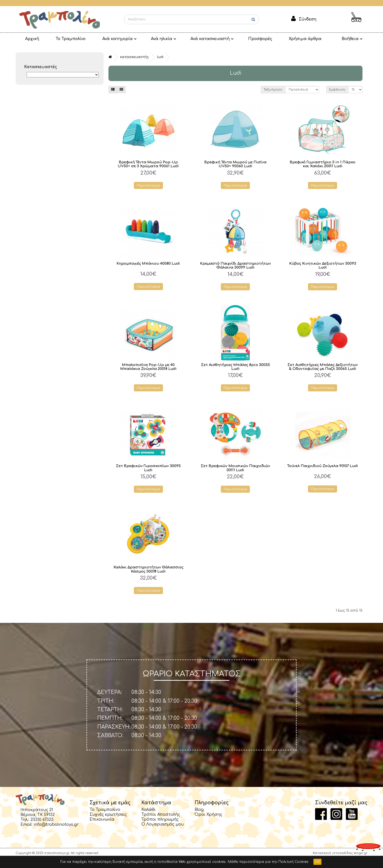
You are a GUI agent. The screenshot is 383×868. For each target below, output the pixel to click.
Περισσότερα (148, 185)
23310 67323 (42, 828)
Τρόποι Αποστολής (161, 823)
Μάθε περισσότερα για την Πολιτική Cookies (268, 862)
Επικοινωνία (102, 828)
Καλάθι (149, 818)
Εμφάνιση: (337, 90)
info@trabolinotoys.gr (56, 833)
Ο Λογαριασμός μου (163, 833)
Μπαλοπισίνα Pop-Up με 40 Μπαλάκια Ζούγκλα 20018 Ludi (148, 371)
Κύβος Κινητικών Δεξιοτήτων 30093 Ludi (323, 265)
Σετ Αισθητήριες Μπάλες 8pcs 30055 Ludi (235, 371)
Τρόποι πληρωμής (160, 828)
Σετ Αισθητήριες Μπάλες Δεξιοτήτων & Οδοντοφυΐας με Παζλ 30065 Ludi (323, 373)
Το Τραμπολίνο (63, 39)
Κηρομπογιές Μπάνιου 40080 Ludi (148, 263)
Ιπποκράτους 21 (37, 819)
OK (317, 862)
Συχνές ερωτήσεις (108, 823)
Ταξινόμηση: (273, 90)
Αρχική (29, 39)
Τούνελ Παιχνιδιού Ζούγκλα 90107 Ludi (323, 477)
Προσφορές (238, 39)
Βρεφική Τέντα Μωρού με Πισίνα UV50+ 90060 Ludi (235, 164)
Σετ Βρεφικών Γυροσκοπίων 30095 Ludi (148, 477)
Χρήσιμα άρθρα (280, 39)
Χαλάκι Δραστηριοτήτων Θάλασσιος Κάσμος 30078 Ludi (148, 578)
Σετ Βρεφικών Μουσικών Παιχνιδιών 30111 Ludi (235, 477)
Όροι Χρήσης (208, 823)
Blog (199, 818)
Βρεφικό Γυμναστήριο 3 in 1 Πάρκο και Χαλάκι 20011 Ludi (323, 164)
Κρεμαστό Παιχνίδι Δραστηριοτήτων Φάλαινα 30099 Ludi (235, 267)
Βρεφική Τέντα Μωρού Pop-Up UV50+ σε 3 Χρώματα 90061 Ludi (148, 164)
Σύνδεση (308, 19)
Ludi (160, 57)
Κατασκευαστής (134, 57)
